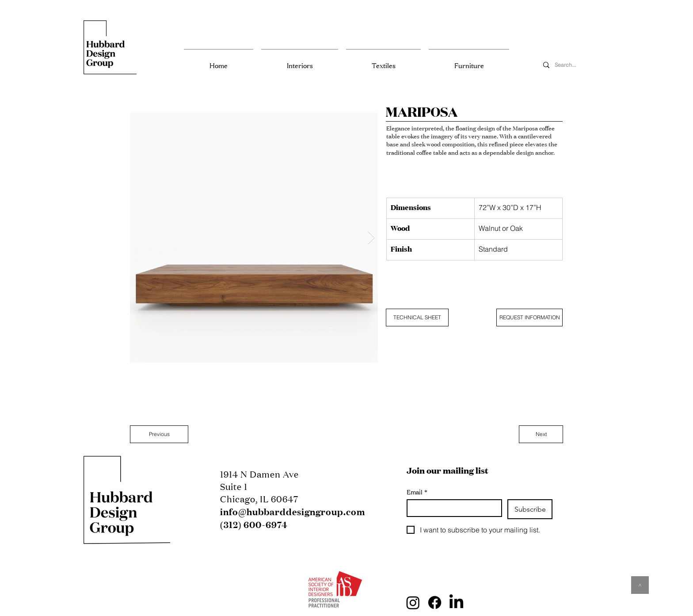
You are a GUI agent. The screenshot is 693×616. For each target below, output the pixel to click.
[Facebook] (435, 603)
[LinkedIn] (456, 603)
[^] (640, 585)
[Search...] (574, 65)
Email (417, 492)
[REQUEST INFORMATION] (529, 318)
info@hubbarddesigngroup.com (293, 512)
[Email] (452, 508)
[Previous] (159, 434)
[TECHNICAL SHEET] (417, 318)
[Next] (541, 434)
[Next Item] (371, 238)
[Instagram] (413, 603)
